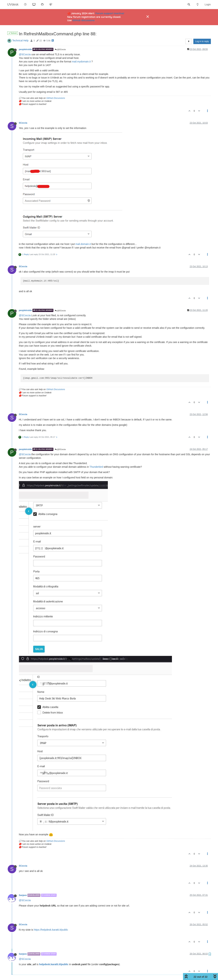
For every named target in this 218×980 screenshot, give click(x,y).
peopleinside (25, 49)
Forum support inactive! (110, 13)
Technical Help (20, 40)
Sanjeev (23, 895)
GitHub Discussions (56, 98)
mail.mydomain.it (81, 62)
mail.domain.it (83, 244)
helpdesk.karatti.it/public (54, 964)
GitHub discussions (83, 20)
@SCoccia (60, 49)
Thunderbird (96, 467)
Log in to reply (202, 41)
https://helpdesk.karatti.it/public (51, 930)
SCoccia (23, 123)
